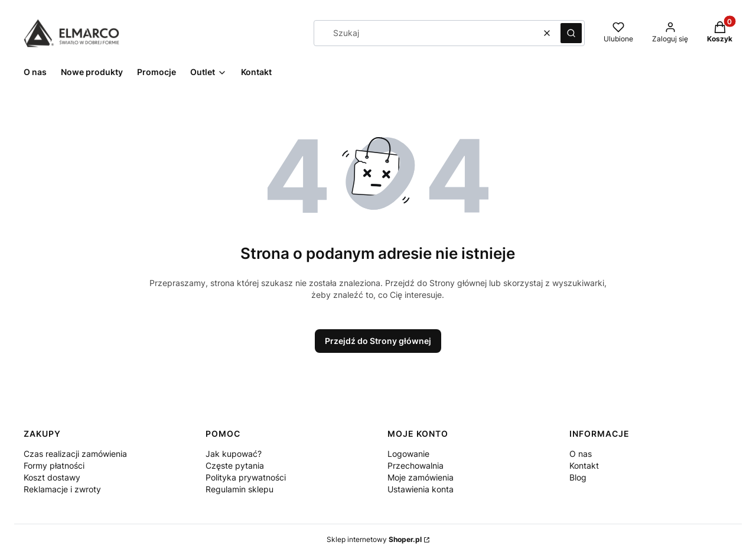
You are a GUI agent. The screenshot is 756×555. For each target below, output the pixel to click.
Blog (578, 477)
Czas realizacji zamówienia (75, 454)
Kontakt (584, 465)
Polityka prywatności (246, 477)
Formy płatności (54, 465)
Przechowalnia (416, 465)
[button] (571, 33)
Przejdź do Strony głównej (378, 341)
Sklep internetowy (374, 539)
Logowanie (408, 454)
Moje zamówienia (421, 477)
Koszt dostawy (52, 477)
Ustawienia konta (421, 489)
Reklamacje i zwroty (62, 489)
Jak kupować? (234, 454)
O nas (581, 454)
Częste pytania (235, 465)
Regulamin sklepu (239, 489)
